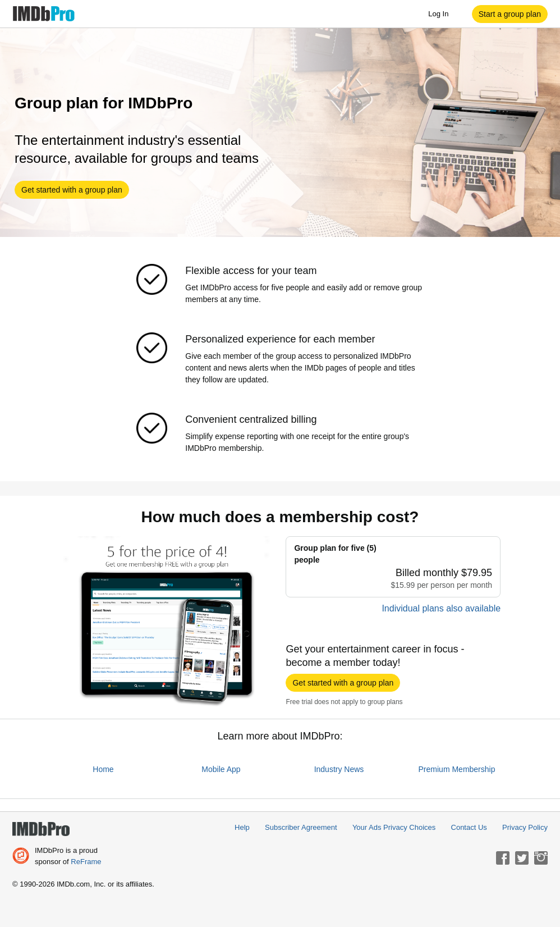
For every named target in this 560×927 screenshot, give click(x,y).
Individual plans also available (441, 608)
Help (242, 827)
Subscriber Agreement (301, 827)
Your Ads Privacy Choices (394, 827)
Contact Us (469, 827)
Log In (444, 14)
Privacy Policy (525, 827)
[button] (510, 14)
